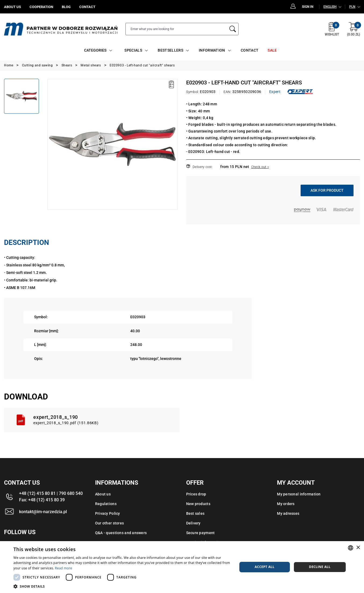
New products (198, 504)
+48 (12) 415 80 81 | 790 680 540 (51, 493)
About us (103, 494)
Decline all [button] (320, 567)
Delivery (193, 523)
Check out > (260, 167)
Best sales (195, 513)
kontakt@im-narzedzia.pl (43, 512)
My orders (286, 504)
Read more (64, 568)
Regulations (106, 504)
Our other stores (109, 523)
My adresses (288, 513)
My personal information (299, 494)
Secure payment (201, 533)
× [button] (358, 548)
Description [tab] (26, 242)
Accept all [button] (265, 567)
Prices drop (196, 494)
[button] (122, 586)
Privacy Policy (108, 513)
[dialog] (182, 567)
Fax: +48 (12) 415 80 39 (42, 500)
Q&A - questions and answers (121, 533)
